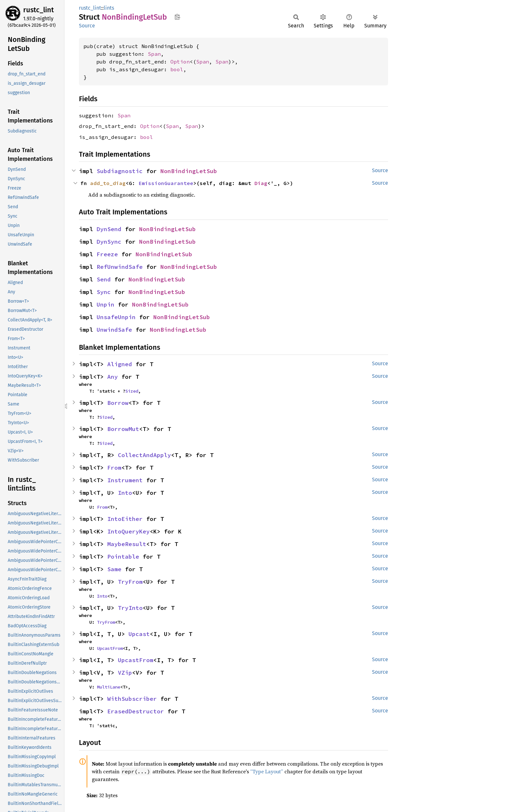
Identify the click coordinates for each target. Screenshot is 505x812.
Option (180, 62)
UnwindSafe (114, 330)
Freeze (107, 254)
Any (113, 377)
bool (177, 69)
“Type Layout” (267, 771)
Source (87, 26)
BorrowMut (123, 429)
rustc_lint (38, 10)
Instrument (125, 480)
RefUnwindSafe (120, 267)
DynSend (109, 229)
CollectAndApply (144, 455)
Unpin (105, 304)
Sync (104, 292)
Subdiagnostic (120, 171)
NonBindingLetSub (189, 171)
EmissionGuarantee (166, 183)
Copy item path (177, 17)
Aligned (120, 364)
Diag (261, 183)
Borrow (118, 403)
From (114, 468)
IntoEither (125, 519)
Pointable (123, 557)
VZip (125, 673)
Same (114, 569)
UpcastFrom (110, 648)
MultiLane (109, 687)
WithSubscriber (132, 699)
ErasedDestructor (136, 711)
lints (109, 8)
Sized (132, 391)
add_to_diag (108, 183)
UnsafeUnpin (116, 317)
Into (125, 493)
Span (154, 54)
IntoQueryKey (129, 531)
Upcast (139, 634)
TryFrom (130, 582)
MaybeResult (127, 544)
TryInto (130, 608)
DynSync (109, 242)
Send (104, 279)
